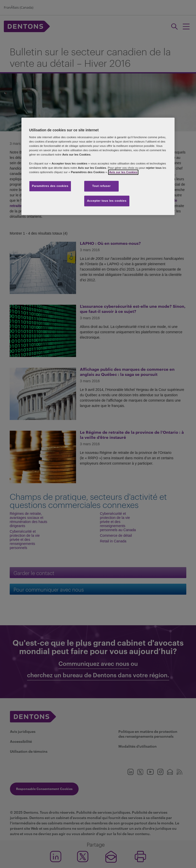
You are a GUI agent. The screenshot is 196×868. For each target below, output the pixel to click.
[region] (98, 166)
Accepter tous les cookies (107, 201)
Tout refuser (101, 186)
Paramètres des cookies (50, 186)
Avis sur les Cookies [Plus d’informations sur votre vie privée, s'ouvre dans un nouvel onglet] (123, 172)
